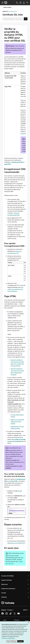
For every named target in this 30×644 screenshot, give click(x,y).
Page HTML (14, 481)
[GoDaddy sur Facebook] (3, 614)
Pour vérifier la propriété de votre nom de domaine (15, 289)
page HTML (8, 164)
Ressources (4, 584)
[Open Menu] (2, 3)
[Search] (26, 19)
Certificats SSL (13, 11)
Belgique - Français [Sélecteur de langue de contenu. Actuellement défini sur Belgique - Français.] (8, 610)
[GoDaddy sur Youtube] (19, 614)
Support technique (7, 580)
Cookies (27, 621)
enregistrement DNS (17, 162)
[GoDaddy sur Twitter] (15, 614)
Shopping (4, 597)
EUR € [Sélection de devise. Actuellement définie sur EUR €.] (26, 610)
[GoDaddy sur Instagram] (7, 614)
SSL (18, 528)
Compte (4, 593)
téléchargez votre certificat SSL (16, 543)
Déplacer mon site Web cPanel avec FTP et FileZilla (17, 422)
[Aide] (20, 3)
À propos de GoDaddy (7, 576)
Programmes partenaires (8, 589)
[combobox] (13, 19)
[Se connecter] (24, 3)
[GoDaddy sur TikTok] (11, 614)
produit (20, 491)
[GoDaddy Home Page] (8, 603)
